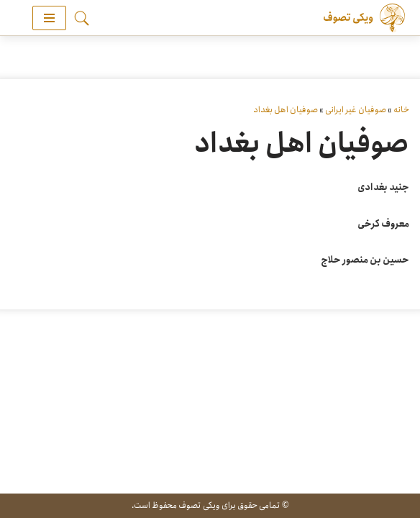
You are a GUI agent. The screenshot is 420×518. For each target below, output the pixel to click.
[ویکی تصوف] (362, 18)
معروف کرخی (383, 224)
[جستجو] (82, 18)
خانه (401, 110)
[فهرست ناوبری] (49, 18)
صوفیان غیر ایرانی (356, 110)
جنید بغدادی (383, 187)
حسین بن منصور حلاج (365, 260)
